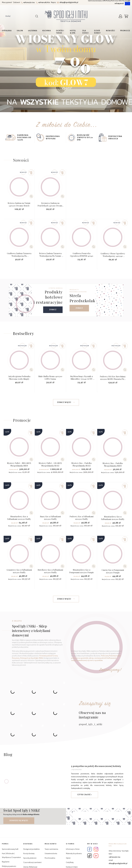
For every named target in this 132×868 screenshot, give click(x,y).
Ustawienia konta (51, 854)
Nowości (21, 160)
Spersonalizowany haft (10, 849)
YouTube (96, 856)
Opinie (68, 858)
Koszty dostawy (29, 854)
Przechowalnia (50, 858)
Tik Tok (90, 856)
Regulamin (6, 862)
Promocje (22, 420)
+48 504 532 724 (28, 2)
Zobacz (53, 310)
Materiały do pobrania (74, 854)
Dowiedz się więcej (19, 821)
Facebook (90, 849)
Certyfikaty (70, 862)
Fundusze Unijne (72, 867)
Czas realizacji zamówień (32, 862)
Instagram (96, 849)
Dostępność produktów (31, 849)
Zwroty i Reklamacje (30, 867)
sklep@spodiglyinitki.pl (68, 2)
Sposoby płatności (30, 858)
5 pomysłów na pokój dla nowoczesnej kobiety (96, 766)
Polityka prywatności (9, 866)
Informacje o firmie (73, 849)
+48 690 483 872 (43, 2)
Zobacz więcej (66, 402)
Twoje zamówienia (51, 849)
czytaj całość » (84, 795)
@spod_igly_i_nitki (91, 724)
